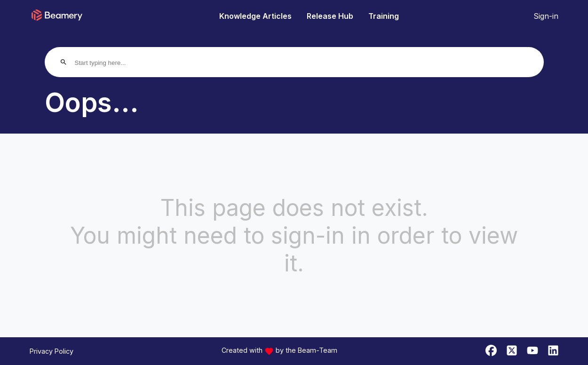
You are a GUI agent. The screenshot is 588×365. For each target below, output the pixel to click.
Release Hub (330, 16)
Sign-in (546, 16)
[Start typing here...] (111, 63)
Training (384, 16)
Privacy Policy (52, 351)
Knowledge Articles (255, 16)
